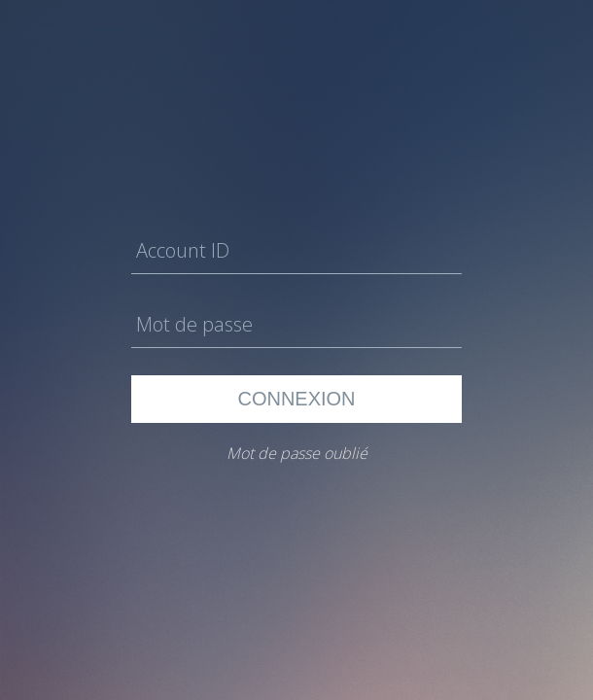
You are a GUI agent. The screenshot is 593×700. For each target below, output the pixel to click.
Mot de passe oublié (297, 453)
